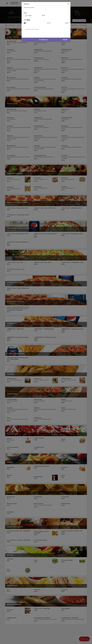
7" (25, 23)
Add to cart (54, 40)
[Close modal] (68, 4)
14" (58, 23)
